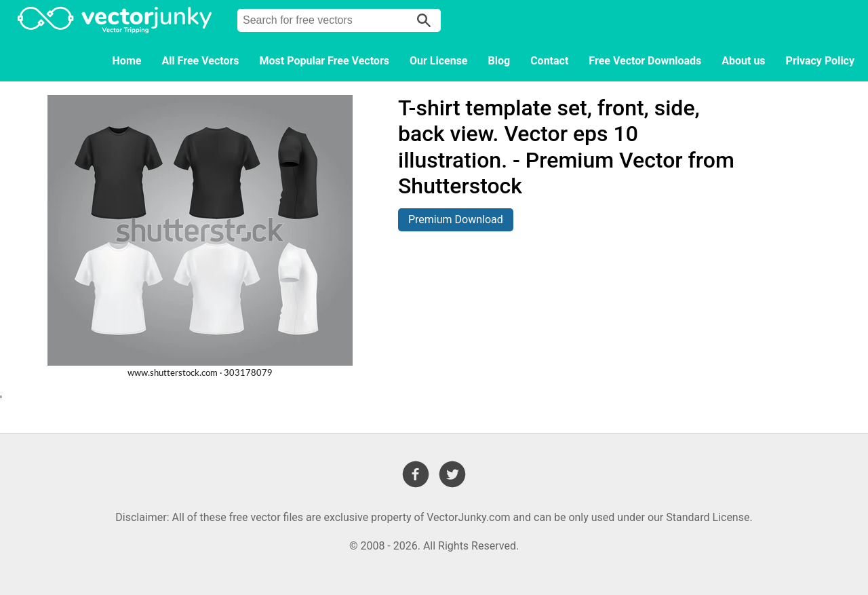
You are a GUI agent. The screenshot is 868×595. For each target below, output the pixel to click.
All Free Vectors (200, 61)
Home (127, 61)
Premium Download (456, 219)
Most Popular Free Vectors (324, 61)
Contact (549, 61)
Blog (499, 61)
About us (743, 61)
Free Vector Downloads (645, 61)
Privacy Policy (820, 61)
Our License (439, 61)
